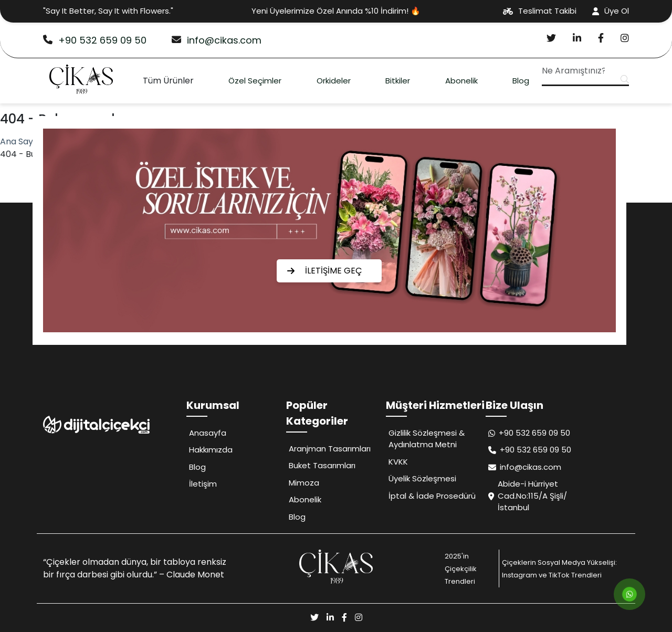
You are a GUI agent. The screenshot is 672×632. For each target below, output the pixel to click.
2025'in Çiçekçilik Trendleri (461, 569)
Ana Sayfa (21, 141)
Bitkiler (398, 81)
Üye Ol (611, 11)
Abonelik (461, 81)
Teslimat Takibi (540, 11)
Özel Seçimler (255, 81)
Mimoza (304, 483)
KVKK (398, 462)
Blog (521, 81)
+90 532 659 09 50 (95, 40)
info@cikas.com (217, 40)
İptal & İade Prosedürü (432, 496)
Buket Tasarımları (322, 465)
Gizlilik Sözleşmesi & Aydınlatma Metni (427, 439)
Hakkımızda (211, 450)
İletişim (203, 484)
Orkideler (334, 81)
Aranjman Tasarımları (330, 449)
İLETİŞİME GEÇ (325, 271)
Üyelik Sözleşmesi (422, 478)
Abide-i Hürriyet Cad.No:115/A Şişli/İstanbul (528, 496)
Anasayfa (208, 433)
